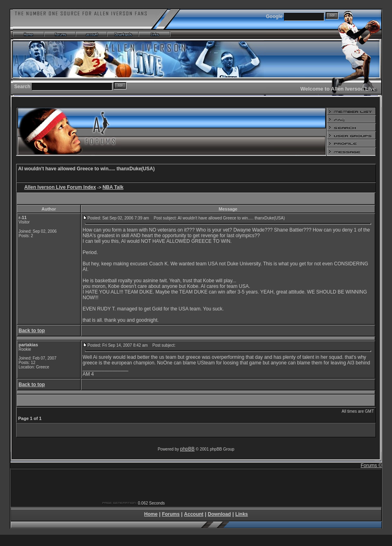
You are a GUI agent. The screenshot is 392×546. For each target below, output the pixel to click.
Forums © (371, 465)
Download (219, 514)
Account (194, 514)
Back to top (32, 331)
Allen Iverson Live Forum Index (60, 187)
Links (242, 514)
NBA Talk (113, 187)
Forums (171, 514)
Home (151, 514)
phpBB (187, 449)
